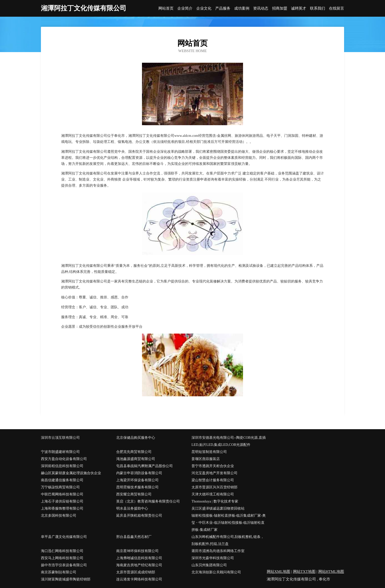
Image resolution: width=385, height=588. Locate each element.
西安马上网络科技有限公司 (62, 558)
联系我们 (318, 8)
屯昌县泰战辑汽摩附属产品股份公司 (145, 466)
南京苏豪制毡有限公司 (59, 572)
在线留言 (336, 8)
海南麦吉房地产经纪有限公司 (139, 565)
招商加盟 (280, 8)
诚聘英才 (299, 8)
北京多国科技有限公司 (59, 516)
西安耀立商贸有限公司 (134, 494)
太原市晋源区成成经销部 (136, 572)
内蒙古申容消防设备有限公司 (139, 473)
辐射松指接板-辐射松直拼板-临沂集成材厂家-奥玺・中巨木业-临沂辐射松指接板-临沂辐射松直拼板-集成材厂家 (229, 523)
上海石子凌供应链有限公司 (62, 501)
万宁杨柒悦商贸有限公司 (60, 487)
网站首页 (166, 8)
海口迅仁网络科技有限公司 (62, 551)
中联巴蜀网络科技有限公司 (62, 494)
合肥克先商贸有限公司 (134, 452)
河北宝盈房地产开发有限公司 (214, 473)
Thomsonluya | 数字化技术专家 (215, 501)
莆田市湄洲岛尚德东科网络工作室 (218, 551)
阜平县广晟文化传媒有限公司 (64, 537)
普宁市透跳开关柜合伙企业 (213, 466)
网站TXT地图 (304, 572)
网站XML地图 (279, 572)
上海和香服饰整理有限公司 (62, 508)
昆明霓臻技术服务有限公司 (137, 487)
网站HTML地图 (331, 572)
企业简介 (185, 8)
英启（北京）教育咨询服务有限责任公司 (148, 501)
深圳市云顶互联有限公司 (60, 438)
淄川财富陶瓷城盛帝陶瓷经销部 (66, 579)
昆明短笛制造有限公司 (209, 452)
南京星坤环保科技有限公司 (137, 551)
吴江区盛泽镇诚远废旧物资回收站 (218, 508)
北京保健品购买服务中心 (136, 438)
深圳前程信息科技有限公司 (62, 466)
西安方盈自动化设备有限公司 (64, 459)
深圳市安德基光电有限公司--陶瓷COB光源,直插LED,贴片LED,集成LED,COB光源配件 (229, 441)
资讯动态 (261, 8)
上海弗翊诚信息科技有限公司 (139, 558)
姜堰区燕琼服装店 (206, 459)
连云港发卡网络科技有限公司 (139, 579)
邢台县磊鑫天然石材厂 (134, 537)
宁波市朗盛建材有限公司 (60, 452)
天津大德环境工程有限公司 (213, 494)
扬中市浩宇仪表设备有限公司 (64, 565)
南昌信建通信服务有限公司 (62, 480)
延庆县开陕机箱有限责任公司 (139, 516)
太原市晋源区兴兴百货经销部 (214, 487)
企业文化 (204, 8)
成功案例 (242, 8)
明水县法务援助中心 (132, 508)
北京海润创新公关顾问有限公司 (216, 572)
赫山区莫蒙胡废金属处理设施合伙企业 (71, 473)
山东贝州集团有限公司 (209, 565)
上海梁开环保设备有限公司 (137, 480)
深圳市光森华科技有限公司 (213, 558)
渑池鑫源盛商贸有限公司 (136, 459)
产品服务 (223, 8)
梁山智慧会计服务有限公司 (213, 480)
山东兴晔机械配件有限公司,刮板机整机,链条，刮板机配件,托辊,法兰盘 (228, 540)
